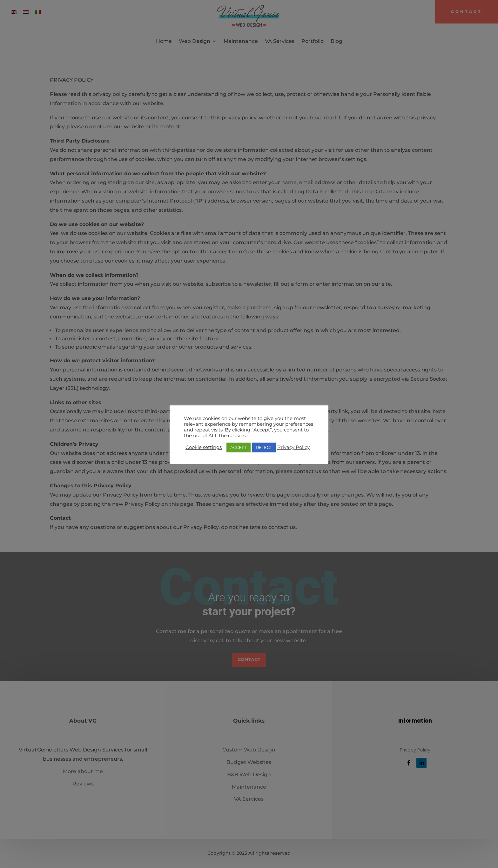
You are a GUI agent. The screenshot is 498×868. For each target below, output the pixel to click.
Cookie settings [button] (204, 447)
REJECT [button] (264, 447)
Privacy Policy (293, 447)
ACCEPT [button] (239, 447)
